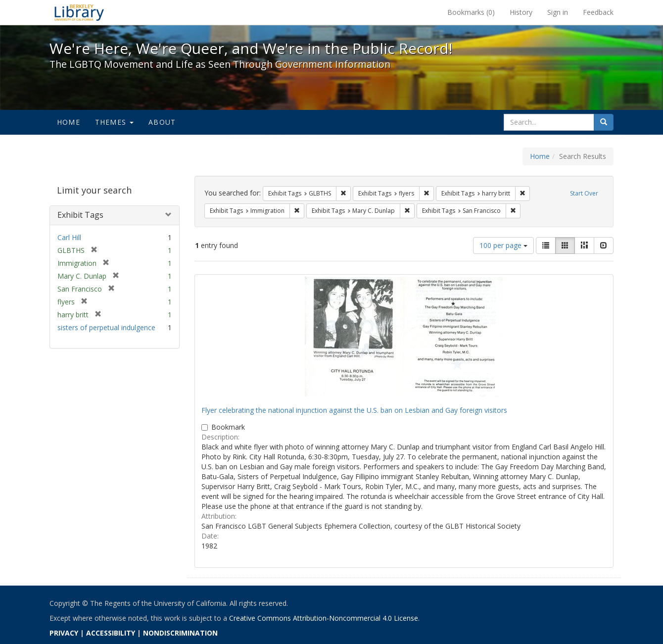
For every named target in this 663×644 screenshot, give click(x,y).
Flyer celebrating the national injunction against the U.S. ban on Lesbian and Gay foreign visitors (354, 410)
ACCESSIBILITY (111, 633)
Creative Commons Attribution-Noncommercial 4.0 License (324, 618)
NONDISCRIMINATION (180, 633)
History (521, 12)
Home (69, 122)
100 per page (503, 245)
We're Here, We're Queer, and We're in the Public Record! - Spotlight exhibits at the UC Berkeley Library (79, 12)
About (162, 122)
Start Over (584, 193)
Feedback (598, 12)
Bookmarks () (471, 12)
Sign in (558, 12)
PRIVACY (64, 633)
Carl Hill (69, 237)
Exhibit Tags (80, 215)
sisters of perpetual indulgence (106, 327)
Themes (114, 122)
